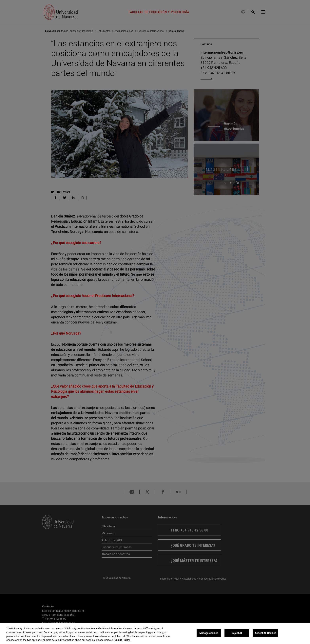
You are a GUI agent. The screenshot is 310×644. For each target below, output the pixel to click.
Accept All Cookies (265, 633)
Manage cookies (209, 633)
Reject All (237, 633)
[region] (155, 633)
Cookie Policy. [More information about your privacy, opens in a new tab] (122, 640)
